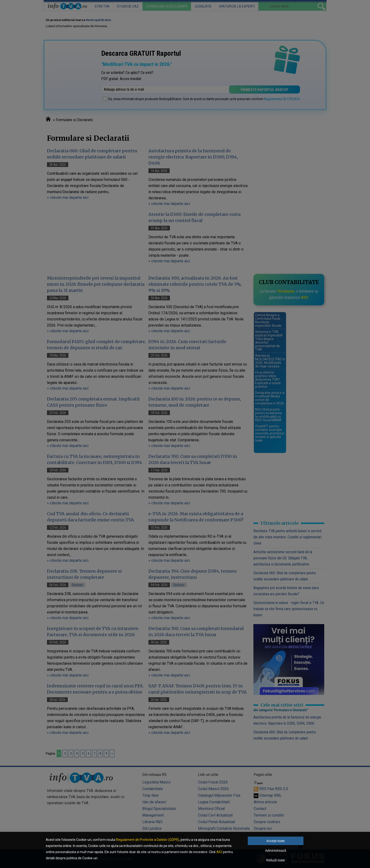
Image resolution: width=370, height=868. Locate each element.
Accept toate (276, 841)
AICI (219, 852)
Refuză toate (275, 860)
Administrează (276, 851)
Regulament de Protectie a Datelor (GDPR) (148, 840)
